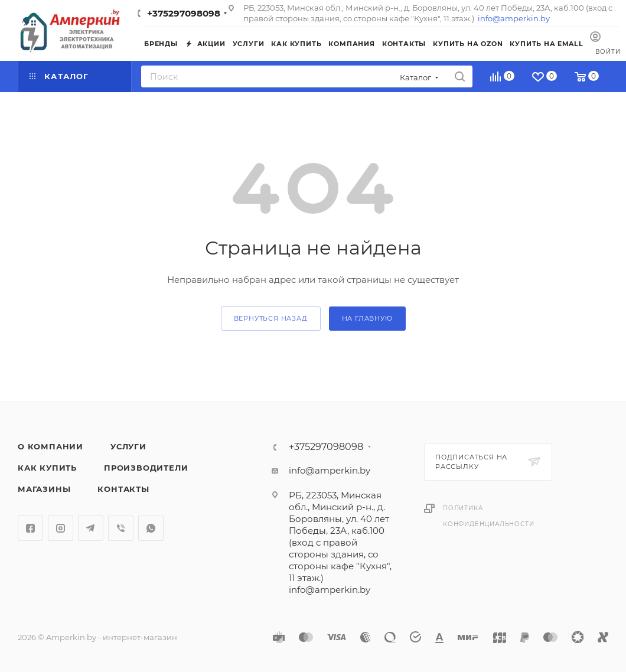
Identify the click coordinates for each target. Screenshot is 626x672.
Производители (146, 468)
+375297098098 (184, 13)
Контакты (123, 489)
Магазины (44, 489)
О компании (50, 446)
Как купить (47, 468)
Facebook (30, 528)
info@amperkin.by (514, 18)
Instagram (61, 528)
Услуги (128, 446)
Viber (121, 528)
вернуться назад (271, 318)
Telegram (91, 528)
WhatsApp (151, 528)
